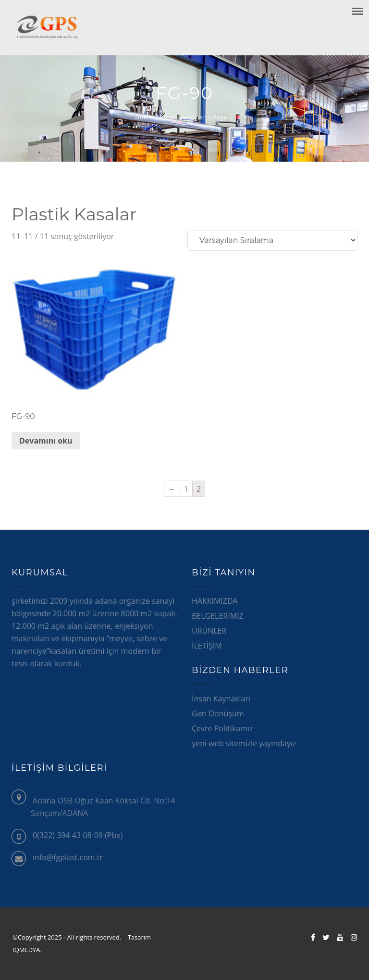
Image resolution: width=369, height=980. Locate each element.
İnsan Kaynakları (221, 699)
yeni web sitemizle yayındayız (244, 743)
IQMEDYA (30, 950)
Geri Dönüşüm (218, 713)
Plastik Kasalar (183, 117)
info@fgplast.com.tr (68, 857)
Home (144, 117)
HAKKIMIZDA (215, 601)
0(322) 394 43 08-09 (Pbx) (78, 835)
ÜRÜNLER (209, 631)
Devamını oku (46, 441)
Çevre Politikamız (222, 728)
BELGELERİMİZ (218, 616)
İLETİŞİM (207, 646)
